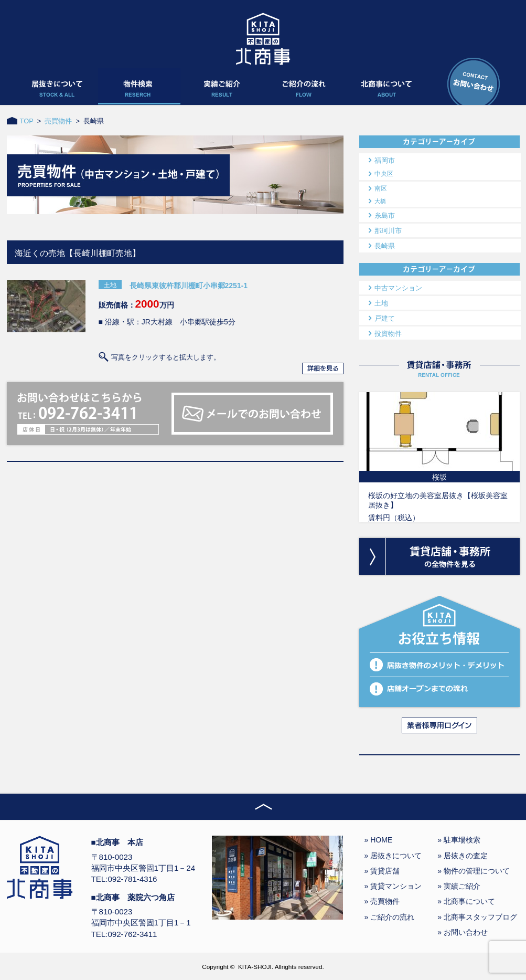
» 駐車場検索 (459, 840)
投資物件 (388, 334)
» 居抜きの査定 (463, 856)
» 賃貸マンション (393, 886)
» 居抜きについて (393, 856)
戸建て (385, 318)
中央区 (384, 174)
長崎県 (385, 246)
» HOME (379, 840)
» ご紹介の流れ (390, 917)
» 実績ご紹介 (459, 886)
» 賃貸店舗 (382, 871)
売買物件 (58, 121)
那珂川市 (388, 231)
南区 (381, 188)
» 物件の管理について (474, 871)
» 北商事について (466, 901)
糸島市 (385, 215)
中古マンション (398, 288)
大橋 (380, 201)
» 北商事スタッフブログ (477, 917)
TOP (27, 121)
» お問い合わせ (463, 932)
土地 (381, 303)
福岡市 (385, 160)
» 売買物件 (382, 901)
